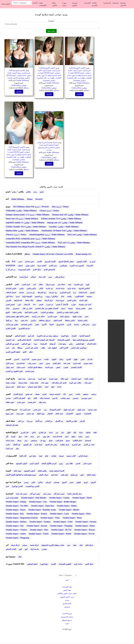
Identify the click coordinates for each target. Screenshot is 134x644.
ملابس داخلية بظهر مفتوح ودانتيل (17, 317)
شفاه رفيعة (34, 383)
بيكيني (22, 288)
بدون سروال (50, 285)
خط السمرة (21, 363)
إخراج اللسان (18, 394)
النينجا (51, 325)
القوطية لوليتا (27, 297)
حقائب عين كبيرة (75, 383)
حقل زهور (46, 437)
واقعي (28, 192)
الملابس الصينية (84, 288)
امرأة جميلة (15, 545)
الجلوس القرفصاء (64, 340)
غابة (26, 437)
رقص (71, 344)
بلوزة (88, 285)
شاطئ (88, 433)
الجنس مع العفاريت (32, 486)
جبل (62, 433)
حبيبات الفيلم (44, 475)
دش (38, 437)
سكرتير (33, 320)
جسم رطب (32, 363)
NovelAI (39, 199)
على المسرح (76, 445)
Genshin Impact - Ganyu (16, 510)
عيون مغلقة (10, 402)
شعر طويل (81, 410)
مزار (26, 441)
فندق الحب (59, 441)
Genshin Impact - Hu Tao (61, 530)
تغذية (67, 624)
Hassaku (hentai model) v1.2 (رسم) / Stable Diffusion (28, 215)
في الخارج (42, 433)
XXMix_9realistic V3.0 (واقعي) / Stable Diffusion (61, 219)
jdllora (26, 88)
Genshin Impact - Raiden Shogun (63, 502)
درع (75, 293)
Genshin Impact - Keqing (16, 502)
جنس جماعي (30, 262)
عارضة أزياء (35, 549)
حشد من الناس (89, 445)
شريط (61, 456)
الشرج (69, 359)
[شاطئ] (51, 145)
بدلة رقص (24, 320)
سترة (18, 297)
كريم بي (92, 262)
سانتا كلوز (9, 297)
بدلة (34, 305)
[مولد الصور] (54, 4)
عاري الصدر (26, 285)
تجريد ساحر (87, 464)
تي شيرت (50, 305)
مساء (81, 433)
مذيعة (63, 308)
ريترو (61, 464)
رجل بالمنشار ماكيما (75, 494)
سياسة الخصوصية (67, 617)
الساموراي (60, 325)
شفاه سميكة (23, 383)
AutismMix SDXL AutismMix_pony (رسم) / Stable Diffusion (30, 239)
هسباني (56, 482)
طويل (76, 359)
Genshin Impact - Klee (39, 530)
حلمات (46, 359)
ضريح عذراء (60, 300)
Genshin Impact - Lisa (38, 502)
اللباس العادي (11, 329)
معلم (90, 308)
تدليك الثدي (37, 270)
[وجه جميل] (21, 73)
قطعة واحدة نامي (12, 498)
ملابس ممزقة (81, 308)
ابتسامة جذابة (45, 398)
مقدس (8, 398)
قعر (34, 285)
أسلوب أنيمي (34, 464)
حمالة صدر (61, 285)
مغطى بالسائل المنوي (66, 262)
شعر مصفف (92, 410)
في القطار (17, 445)
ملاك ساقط (29, 300)
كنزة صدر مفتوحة (85, 305)
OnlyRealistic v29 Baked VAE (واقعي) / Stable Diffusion (64, 231)
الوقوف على (52, 348)
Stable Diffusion (23, 80)
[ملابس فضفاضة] (24, 78)
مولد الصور (67, 590)
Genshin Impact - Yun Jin (84, 534)
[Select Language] (67, 575)
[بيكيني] (57, 148)
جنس (20, 262)
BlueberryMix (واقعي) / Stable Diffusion (22, 231)
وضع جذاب (62, 344)
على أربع (31, 336)
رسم (35, 192)
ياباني (33, 482)
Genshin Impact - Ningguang (17, 538)
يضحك (37, 394)
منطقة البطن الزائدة (35, 367)
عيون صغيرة (53, 379)
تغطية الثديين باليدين (13, 352)
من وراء (30, 421)
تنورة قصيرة (79, 285)
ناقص (17, 285)
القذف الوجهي (82, 262)
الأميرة (44, 325)
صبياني (25, 545)
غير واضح (74, 475)
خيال (20, 557)
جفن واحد (88, 383)
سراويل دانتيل (65, 317)
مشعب (44, 549)
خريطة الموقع (67, 620)
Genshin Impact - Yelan (50, 518)
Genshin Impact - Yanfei (39, 534)
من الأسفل (59, 421)
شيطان (39, 300)
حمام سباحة (10, 441)
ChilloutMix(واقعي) (19, 85)
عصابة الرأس (83, 456)
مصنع (68, 441)
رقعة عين (33, 456)
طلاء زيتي (69, 464)
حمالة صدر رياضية (38, 317)
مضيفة (71, 308)
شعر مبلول (10, 367)
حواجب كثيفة (89, 379)
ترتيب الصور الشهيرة (67, 597)
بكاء (64, 394)
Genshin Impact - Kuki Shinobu (34, 498)
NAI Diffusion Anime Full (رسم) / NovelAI (31, 207)
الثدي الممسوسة (24, 270)
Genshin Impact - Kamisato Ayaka (42, 510)
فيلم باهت (64, 475)
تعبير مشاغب (65, 398)
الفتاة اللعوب (79, 297)
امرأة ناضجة (34, 545)
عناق (31, 352)
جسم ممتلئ (21, 367)
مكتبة (80, 437)
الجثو (25, 352)
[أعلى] (35, 3)
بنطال (41, 285)
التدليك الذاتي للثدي (24, 340)
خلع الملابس (80, 344)
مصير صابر (47, 494)
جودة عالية (17, 471)
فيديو (42, 192)
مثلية (75, 545)
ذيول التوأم (41, 414)
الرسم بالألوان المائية (49, 464)
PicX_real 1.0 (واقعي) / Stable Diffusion (74, 243)
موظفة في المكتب (47, 312)
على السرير (25, 433)
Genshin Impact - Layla (59, 514)
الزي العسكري (65, 293)
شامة (59, 387)
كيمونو (92, 293)
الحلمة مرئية (42, 266)
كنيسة (13, 437)
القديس (8, 300)
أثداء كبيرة (25, 359)
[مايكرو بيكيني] (48, 148)
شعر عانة (67, 363)
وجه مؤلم (42, 402)
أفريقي (93, 482)
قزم (7, 486)
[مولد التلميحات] (43, 4)
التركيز (82, 421)
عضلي (58, 367)
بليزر (19, 305)
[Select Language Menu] (22, 3)
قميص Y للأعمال (62, 305)
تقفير (37, 325)
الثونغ (8, 312)
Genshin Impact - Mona (72, 518)
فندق (51, 441)
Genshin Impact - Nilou (81, 514)
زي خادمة (49, 288)
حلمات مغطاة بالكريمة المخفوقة (53, 545)
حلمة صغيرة (88, 363)
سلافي (40, 482)
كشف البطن (58, 320)
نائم (13, 348)
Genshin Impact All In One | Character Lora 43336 (53, 254)
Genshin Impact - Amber (16, 534)
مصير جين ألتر (35, 494)
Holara (30, 199)
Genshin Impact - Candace (40, 522)
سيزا (36, 344)
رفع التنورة (65, 336)
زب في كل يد (11, 270)
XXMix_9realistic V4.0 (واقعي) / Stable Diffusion (26, 227)
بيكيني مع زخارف (12, 325)
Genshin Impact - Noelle (61, 534)
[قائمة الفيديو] (95, 4)
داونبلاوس (63, 266)
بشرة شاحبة (30, 371)
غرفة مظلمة (65, 445)
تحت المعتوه (10, 340)
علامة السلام (92, 344)
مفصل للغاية (91, 475)
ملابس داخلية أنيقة (31, 312)
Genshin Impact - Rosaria (37, 514)
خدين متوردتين (86, 398)
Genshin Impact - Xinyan (85, 530)
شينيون (78, 414)
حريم (50, 277)
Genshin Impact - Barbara (16, 522)
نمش (47, 387)
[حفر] (45, 143)
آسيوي (64, 482)
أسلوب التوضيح (22, 464)
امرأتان (33, 277)
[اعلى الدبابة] (13, 78)
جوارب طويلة (77, 317)
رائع (29, 398)
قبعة (41, 456)
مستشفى (34, 441)
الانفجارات (69, 414)
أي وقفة (53, 344)
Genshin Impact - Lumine (59, 498)
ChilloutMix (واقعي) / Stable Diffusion (21, 211)
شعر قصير (37, 410)
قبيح (53, 387)
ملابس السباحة (11, 288)
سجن (87, 437)
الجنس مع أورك (17, 486)
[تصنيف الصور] (75, 4)
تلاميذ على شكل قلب (59, 383)
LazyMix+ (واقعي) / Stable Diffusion (64, 227)
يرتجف (94, 394)
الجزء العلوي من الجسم (14, 371)
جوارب (73, 305)
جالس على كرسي (32, 348)
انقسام (74, 336)
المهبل (54, 359)
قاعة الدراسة (57, 437)
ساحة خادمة (60, 288)
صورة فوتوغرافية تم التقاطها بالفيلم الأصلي (21, 475)
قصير (82, 359)
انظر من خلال (27, 308)
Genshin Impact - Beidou (67, 506)
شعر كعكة (59, 414)
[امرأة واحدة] (52, 143)
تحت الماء (9, 449)
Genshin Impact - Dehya (85, 526)
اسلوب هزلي (30, 266)
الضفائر (50, 414)
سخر (86, 317)
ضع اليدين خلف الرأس (79, 348)
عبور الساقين (26, 344)
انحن (7, 348)
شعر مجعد (20, 414)
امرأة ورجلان (60, 277)
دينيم (94, 325)
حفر (69, 545)
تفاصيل (19, 92)
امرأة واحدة (24, 277)
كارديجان (27, 305)
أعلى (67, 580)
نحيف (41, 363)
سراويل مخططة (45, 320)
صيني (71, 482)
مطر (20, 437)
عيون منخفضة (76, 379)
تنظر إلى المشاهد (12, 425)
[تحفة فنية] (43, 145)
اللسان (39, 262)
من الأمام (39, 421)
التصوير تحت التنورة (77, 266)
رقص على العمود (51, 445)
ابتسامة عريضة (55, 394)
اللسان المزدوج (50, 262)
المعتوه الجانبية (85, 336)
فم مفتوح (29, 394)
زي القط (9, 320)
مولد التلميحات (67, 587)
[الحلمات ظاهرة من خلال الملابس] (49, 78)
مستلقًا (20, 348)
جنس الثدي (53, 266)
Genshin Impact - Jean (15, 526)
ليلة (75, 433)
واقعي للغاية (42, 471)
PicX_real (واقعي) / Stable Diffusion (82, 235)
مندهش (86, 394)
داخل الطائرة (77, 441)
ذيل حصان (30, 414)
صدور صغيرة (36, 359)
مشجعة (89, 297)
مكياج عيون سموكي (35, 387)
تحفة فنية (54, 475)
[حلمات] (41, 73)
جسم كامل (10, 363)
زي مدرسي (31, 293)
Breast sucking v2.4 (83, 254)
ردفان (61, 359)
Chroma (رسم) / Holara (49, 211)
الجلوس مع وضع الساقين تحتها (84, 340)
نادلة (63, 297)
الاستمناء (90, 266)
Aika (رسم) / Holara (60, 207)
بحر (57, 433)
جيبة (70, 285)
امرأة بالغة (89, 545)
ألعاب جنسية (71, 456)
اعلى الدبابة (83, 300)
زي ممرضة (53, 293)
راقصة (69, 297)
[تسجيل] (116, 3)
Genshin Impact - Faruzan (86, 522)
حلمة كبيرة (77, 363)
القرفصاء (43, 344)
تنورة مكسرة (52, 317)
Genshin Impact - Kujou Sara (43, 506)
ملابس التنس (72, 300)
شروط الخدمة (67, 614)
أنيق (20, 549)
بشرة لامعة (49, 367)
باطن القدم (57, 363)
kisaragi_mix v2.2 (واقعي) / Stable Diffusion (65, 223)
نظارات (54, 456)
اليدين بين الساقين (12, 344)
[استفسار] (107, 3)
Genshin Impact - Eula (15, 514)
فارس (69, 325)
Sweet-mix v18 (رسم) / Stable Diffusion (22, 219)
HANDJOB (10, 266)
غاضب (78, 394)
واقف (43, 348)
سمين (48, 363)
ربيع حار (43, 441)
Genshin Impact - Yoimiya (16, 530)
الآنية (35, 398)
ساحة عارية (72, 288)
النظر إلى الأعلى (19, 398)
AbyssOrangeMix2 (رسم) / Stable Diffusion (47, 235)
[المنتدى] (87, 3)
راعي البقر (86, 325)
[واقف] (49, 75)
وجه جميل (22, 379)
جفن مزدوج (10, 387)
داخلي (34, 433)
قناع (47, 456)
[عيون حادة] (27, 75)
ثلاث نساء (42, 277)
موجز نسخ (51, 31)
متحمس (76, 398)
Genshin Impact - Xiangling (61, 526)
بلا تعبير (55, 398)
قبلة (81, 545)
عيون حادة (45, 383)
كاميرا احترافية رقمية (57, 471)
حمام (32, 437)
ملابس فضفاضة (27, 325)
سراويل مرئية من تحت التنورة (48, 336)
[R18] (9, 75)
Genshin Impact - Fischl (82, 498)
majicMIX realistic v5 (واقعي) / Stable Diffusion (25, 223)
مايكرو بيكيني (31, 288)
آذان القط (23, 456)
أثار (7, 437)
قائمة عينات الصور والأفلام (67, 594)
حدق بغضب (32, 402)
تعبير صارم (21, 402)
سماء (51, 433)
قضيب (66, 367)
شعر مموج (10, 414)
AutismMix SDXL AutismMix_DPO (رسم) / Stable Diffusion (30, 243)
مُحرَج (44, 394)
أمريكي (48, 482)
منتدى (67, 600)
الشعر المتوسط (55, 410)
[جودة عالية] (12, 73)
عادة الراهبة (83, 293)
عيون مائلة (65, 379)
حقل (17, 449)
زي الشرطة (42, 293)
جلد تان (90, 359)
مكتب (8, 445)
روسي (26, 482)
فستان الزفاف (11, 293)
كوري (86, 482)
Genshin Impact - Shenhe (69, 510)
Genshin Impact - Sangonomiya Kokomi (22, 518)
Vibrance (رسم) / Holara (16, 235)
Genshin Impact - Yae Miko (17, 506)
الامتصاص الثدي (49, 270)
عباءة (8, 308)
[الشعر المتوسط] (18, 70)
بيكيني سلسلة (83, 320)
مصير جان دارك (21, 494)
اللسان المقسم (76, 367)
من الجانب (49, 421)
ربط (16, 320)
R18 (14, 262)
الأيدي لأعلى (64, 348)
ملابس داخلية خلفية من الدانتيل (68, 312)
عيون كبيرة (42, 379)
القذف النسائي (11, 549)
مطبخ (74, 437)
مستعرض (16, 308)
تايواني (79, 482)
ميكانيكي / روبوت (52, 297)
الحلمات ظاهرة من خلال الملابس (47, 308)
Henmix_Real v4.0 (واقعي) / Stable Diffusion (70, 215)
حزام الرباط (49, 300)
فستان (21, 293)
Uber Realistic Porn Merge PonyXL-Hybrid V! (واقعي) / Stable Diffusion (35, 247)
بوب (45, 410)
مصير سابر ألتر (59, 494)
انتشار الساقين (20, 336)
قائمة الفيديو (67, 604)
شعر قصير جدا (25, 410)
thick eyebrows (51, 25)
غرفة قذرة (38, 445)
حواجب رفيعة (11, 383)
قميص (41, 305)
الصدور (16, 359)
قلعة (95, 433)
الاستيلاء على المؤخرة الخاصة (44, 340)
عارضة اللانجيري (24, 329)
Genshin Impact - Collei (63, 522)
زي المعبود (39, 297)
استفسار (67, 607)
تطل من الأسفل (72, 421)
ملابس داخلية (17, 312)
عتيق (82, 475)
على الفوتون (27, 445)
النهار (69, 433)
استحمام (88, 441)
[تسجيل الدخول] (123, 4)
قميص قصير (10, 305)
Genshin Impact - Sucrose (37, 526)
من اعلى (21, 421)
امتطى (20, 266)
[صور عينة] (64, 4)
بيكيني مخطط (70, 320)
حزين (71, 394)
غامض (78, 464)
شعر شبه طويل (69, 410)
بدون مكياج (21, 387)
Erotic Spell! (6, 4)
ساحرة (76, 325)
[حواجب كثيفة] (17, 75)
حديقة (19, 441)
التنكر (41, 288)
